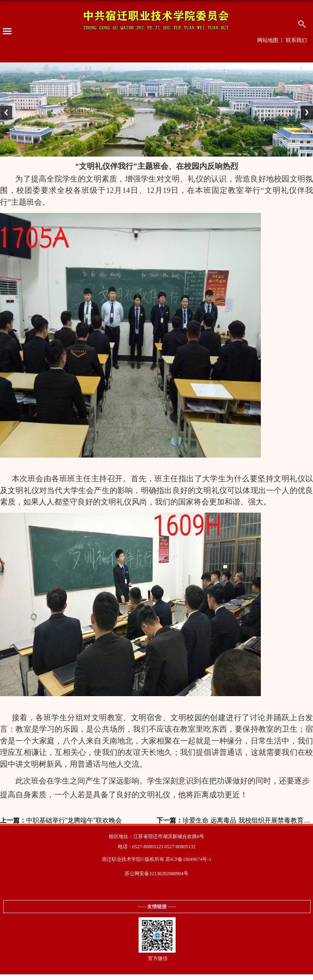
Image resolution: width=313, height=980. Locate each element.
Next (305, 114)
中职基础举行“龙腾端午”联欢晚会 (61, 821)
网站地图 (268, 40)
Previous (8, 114)
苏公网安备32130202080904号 (156, 874)
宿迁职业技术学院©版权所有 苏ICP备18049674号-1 (157, 859)
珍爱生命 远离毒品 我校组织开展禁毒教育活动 (235, 821)
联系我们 (296, 40)
